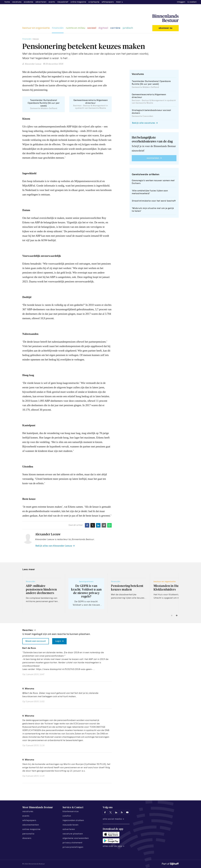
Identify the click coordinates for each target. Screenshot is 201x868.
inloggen (181, 2)
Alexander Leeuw (33, 64)
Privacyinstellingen (73, 847)
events (52, 2)
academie (28, 2)
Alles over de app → (114, 846)
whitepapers (108, 2)
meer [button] (119, 2)
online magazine (78, 2)
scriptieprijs (94, 2)
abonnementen (31, 825)
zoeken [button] (193, 2)
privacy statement (72, 843)
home (7, 2)
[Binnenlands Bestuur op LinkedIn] (116, 812)
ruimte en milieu (75, 28)
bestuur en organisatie (36, 28)
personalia (28, 834)
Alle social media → (113, 819)
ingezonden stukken (73, 820)
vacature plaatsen (73, 834)
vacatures (17, 2)
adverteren (41, 2)
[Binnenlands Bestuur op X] (111, 812)
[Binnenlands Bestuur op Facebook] (105, 812)
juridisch (128, 28)
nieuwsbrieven (70, 825)
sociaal (92, 28)
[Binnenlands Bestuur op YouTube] (127, 812)
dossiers (27, 838)
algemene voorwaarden (76, 838)
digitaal (103, 28)
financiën (58, 28)
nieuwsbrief (63, 2)
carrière (115, 28)
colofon (67, 816)
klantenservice (71, 812)
